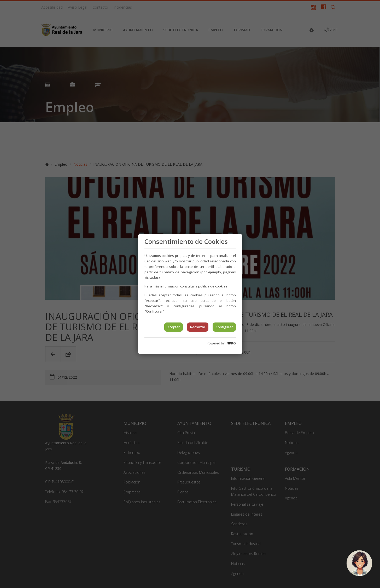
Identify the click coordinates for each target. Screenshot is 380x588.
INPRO (231, 343)
